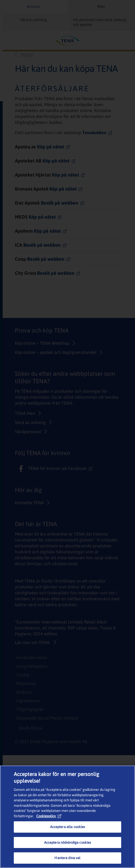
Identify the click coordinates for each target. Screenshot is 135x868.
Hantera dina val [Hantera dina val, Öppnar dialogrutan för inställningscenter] (67, 858)
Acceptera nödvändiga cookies (68, 842)
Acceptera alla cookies (68, 827)
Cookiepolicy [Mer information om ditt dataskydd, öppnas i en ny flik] (49, 816)
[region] (67, 817)
